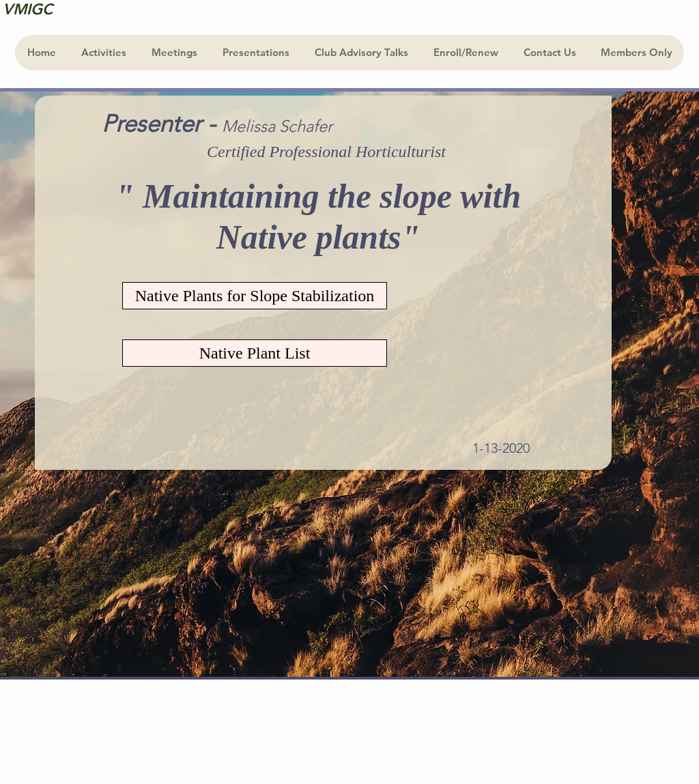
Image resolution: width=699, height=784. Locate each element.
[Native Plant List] (255, 353)
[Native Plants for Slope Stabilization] (255, 296)
